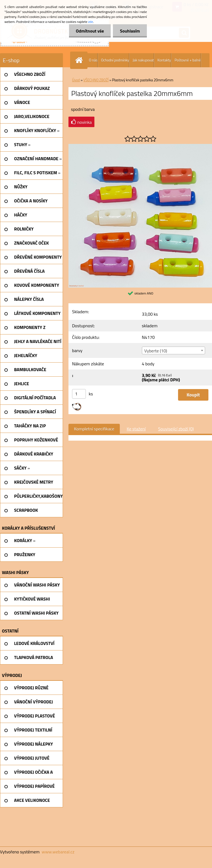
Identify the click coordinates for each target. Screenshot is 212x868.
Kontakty (164, 60)
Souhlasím (130, 31)
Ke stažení (136, 429)
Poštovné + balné (188, 60)
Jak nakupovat (143, 60)
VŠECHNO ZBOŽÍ (96, 80)
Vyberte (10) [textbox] (156, 351)
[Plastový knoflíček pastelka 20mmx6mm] (140, 146)
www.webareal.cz (58, 852)
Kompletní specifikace (94, 429)
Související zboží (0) (176, 429)
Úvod (76, 80)
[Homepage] (80, 60)
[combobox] (173, 350)
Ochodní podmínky (115, 60)
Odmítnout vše (90, 31)
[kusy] (79, 394)
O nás (93, 60)
